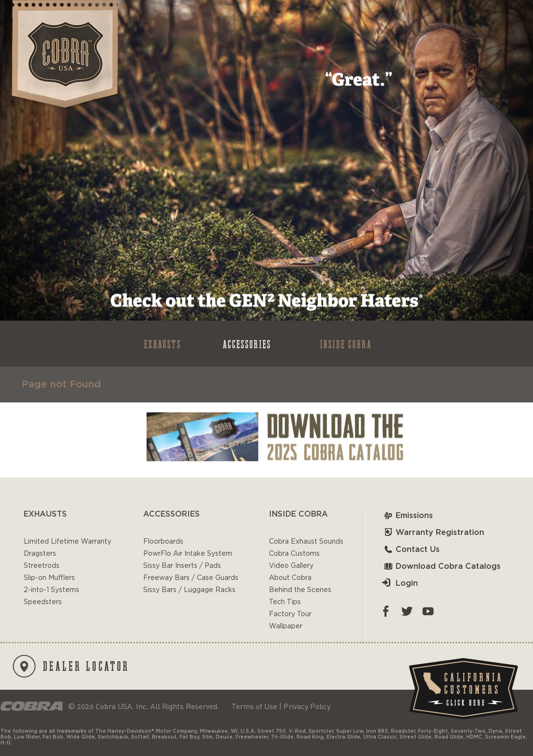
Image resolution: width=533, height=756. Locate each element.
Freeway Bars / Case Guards (191, 578)
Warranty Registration (433, 533)
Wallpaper (286, 626)
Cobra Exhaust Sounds (306, 542)
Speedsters (43, 602)
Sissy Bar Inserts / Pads (182, 566)
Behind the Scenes (300, 590)
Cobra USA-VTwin (64, 54)
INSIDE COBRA (346, 344)
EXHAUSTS (163, 344)
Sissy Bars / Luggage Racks (189, 590)
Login (400, 583)
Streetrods (42, 566)
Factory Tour (290, 614)
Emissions (407, 516)
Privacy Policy (307, 706)
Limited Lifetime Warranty (67, 542)
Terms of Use (254, 706)
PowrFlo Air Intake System (188, 554)
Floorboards (163, 542)
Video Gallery (291, 566)
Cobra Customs (294, 554)
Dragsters (40, 554)
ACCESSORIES (247, 344)
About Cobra (290, 578)
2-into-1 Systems (52, 590)
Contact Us (411, 549)
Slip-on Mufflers (49, 578)
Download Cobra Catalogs (441, 566)
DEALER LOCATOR (71, 666)
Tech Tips (285, 602)
